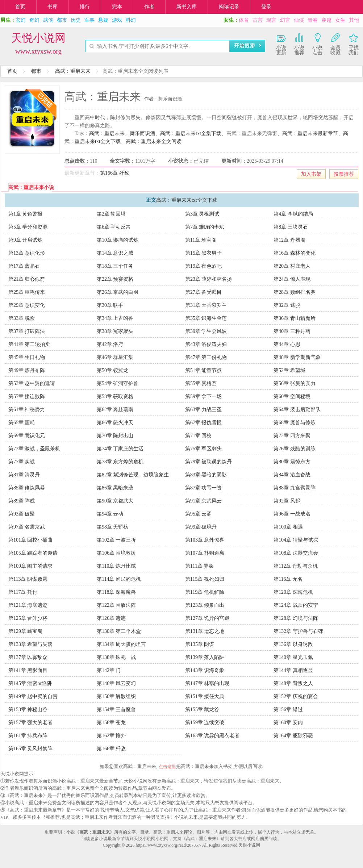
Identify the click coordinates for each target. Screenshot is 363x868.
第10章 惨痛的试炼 (118, 240)
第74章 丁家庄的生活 (120, 449)
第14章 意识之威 (115, 253)
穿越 (326, 20)
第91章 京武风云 (204, 501)
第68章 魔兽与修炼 (295, 423)
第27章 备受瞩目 (204, 292)
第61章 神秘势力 (27, 410)
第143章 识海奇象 (205, 670)
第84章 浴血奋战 (292, 475)
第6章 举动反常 (114, 227)
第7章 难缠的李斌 (205, 227)
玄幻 (21, 20)
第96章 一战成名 (292, 514)
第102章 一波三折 (116, 540)
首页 (20, 7)
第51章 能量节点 (204, 370)
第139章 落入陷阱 (205, 657)
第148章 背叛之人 (293, 683)
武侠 (48, 20)
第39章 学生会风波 (206, 331)
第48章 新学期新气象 (297, 357)
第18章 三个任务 (115, 266)
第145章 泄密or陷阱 (30, 683)
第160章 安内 (288, 723)
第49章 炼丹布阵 (27, 370)
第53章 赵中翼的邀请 (32, 383)
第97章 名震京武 (27, 527)
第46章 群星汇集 (115, 357)
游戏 (117, 20)
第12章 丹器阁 (289, 240)
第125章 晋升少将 (28, 618)
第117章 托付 (23, 592)
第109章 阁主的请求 (31, 566)
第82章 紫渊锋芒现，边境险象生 (133, 475)
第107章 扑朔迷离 (205, 553)
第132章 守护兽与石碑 (298, 631)
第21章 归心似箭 (27, 279)
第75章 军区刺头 (204, 449)
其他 (354, 20)
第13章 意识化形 (27, 253)
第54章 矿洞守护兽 (118, 383)
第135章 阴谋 (200, 644)
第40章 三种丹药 (292, 331)
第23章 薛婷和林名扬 (209, 279)
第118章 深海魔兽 (116, 592)
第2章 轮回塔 (111, 214)
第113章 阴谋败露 (28, 579)
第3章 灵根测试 (202, 214)
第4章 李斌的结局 (293, 214)
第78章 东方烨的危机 (120, 462)
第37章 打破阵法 (27, 331)
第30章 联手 (110, 305)
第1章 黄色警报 (26, 214)
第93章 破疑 (22, 514)
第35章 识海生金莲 (206, 318)
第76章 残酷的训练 (295, 449)
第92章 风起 (287, 501)
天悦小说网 (38, 38)
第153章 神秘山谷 (28, 710)
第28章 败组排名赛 (295, 292)
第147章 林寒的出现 (207, 683)
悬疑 (103, 20)
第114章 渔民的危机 (119, 579)
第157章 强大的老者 (31, 723)
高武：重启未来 (73, 71)
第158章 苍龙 (111, 723)
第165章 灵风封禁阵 (31, 749)
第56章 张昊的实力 (295, 383)
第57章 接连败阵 (27, 397)
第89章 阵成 (22, 501)
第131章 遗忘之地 (205, 631)
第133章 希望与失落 (31, 644)
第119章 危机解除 (205, 592)
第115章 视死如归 (205, 579)
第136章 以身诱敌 (293, 644)
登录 (266, 7)
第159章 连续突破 (205, 723)
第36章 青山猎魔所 (295, 318)
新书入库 (187, 7)
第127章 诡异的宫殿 (207, 618)
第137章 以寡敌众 (28, 657)
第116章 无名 (288, 579)
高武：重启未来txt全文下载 (187, 200)
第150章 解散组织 (116, 696)
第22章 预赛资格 (115, 279)
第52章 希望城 (289, 370)
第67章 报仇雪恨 (204, 423)
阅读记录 (229, 7)
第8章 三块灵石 (291, 227)
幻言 (285, 20)
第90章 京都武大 (115, 501)
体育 (244, 20)
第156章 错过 (288, 710)
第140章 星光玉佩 (293, 657)
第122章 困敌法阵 (116, 605)
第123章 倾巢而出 (205, 605)
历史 (76, 20)
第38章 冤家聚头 (115, 331)
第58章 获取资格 (115, 397)
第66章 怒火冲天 (115, 423)
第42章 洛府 (110, 344)
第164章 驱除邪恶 (293, 736)
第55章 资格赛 (201, 383)
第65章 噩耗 (22, 423)
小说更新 (281, 43)
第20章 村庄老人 (292, 266)
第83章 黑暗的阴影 (206, 475)
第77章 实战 (22, 462)
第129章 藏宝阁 (26, 631)
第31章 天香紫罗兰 (206, 305)
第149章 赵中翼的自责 (33, 696)
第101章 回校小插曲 (31, 540)
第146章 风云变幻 (116, 683)
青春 (313, 20)
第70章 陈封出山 (115, 436)
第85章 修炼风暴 (27, 488)
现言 (271, 20)
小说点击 (317, 43)
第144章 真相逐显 (293, 670)
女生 (340, 20)
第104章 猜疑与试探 (296, 540)
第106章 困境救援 (116, 553)
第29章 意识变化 (27, 305)
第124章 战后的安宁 (296, 605)
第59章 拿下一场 (204, 397)
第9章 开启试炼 (26, 240)
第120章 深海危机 (293, 592)
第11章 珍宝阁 (201, 240)
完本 (117, 7)
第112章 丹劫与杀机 (296, 566)
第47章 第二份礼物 (206, 357)
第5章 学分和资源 (28, 227)
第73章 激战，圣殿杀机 (34, 449)
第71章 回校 (199, 436)
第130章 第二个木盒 (119, 631)
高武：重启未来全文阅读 (154, 141)
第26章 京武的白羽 (118, 292)
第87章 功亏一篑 (204, 488)
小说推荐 (299, 43)
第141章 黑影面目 (28, 670)
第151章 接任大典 (205, 696)
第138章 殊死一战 (116, 657)
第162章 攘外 (111, 736)
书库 (53, 7)
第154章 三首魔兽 (116, 710)
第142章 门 (109, 670)
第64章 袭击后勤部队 (297, 410)
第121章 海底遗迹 (28, 605)
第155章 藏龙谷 (202, 710)
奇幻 (34, 20)
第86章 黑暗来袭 (115, 488)
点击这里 (167, 767)
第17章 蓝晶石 (24, 266)
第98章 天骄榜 (113, 527)
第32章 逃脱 (287, 305)
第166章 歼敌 (115, 173)
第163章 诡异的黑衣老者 (212, 736)
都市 (62, 20)
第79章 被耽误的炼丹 (209, 462)
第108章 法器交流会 (296, 553)
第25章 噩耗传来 (27, 292)
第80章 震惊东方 (292, 462)
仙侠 (299, 20)
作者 (149, 7)
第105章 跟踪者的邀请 (33, 553)
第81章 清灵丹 (24, 475)
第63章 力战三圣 (204, 410)
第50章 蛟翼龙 (113, 370)
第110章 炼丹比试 (116, 566)
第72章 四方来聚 (292, 436)
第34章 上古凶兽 (115, 318)
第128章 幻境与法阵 (296, 618)
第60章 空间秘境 (292, 397)
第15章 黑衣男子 (204, 253)
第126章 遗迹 (111, 618)
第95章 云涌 (199, 514)
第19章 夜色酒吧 (204, 266)
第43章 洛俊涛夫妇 (206, 344)
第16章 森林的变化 (295, 253)
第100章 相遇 (288, 527)
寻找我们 (354, 43)
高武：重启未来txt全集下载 (191, 133)
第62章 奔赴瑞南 (115, 410)
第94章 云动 (110, 514)
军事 (89, 20)
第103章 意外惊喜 (205, 540)
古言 (258, 20)
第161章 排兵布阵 (28, 736)
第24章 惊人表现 (292, 279)
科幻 (131, 20)
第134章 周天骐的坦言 (122, 644)
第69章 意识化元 (27, 436)
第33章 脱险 (22, 318)
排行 (85, 7)
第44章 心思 (287, 344)
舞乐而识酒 (142, 133)
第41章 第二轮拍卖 (29, 344)
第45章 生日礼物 (27, 357)
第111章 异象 (199, 566)
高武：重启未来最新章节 (310, 133)
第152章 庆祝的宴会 (296, 696)
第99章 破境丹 (201, 527)
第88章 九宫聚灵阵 (295, 488)
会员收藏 (335, 43)
